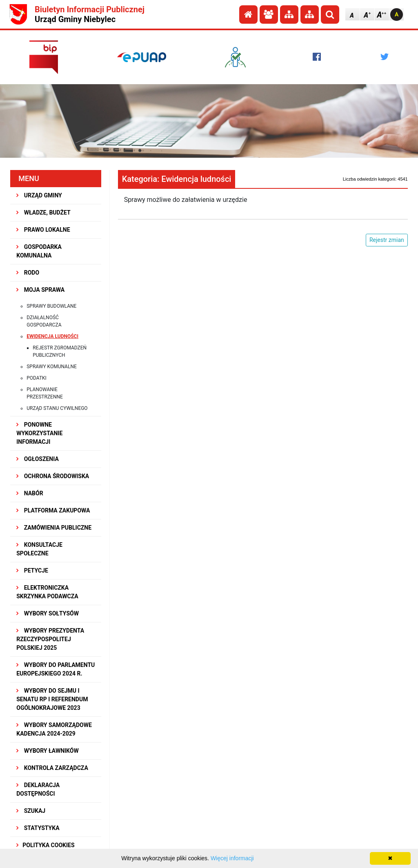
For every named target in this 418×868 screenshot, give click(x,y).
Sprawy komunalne (52, 367)
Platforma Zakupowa (53, 510)
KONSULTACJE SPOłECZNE (39, 549)
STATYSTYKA (38, 828)
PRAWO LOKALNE (43, 230)
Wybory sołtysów (48, 613)
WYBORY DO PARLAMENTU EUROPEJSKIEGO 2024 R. (56, 669)
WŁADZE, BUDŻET (43, 213)
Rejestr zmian (387, 240)
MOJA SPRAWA (40, 290)
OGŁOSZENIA (38, 459)
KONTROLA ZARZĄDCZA (52, 768)
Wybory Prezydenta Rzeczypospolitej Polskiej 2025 (50, 639)
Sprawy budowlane (51, 306)
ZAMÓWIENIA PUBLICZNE (54, 528)
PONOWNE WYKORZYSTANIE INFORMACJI (39, 433)
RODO (28, 273)
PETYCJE (32, 570)
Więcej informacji (232, 858)
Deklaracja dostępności (38, 789)
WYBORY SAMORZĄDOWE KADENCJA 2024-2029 (54, 729)
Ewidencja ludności (52, 336)
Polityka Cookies (45, 845)
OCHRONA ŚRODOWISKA (53, 476)
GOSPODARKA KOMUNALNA (39, 251)
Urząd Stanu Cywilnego (57, 408)
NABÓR (30, 493)
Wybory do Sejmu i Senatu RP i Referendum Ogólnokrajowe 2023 (52, 699)
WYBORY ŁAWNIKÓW (47, 751)
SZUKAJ (31, 811)
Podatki (37, 378)
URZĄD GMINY (39, 195)
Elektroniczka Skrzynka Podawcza (47, 592)
